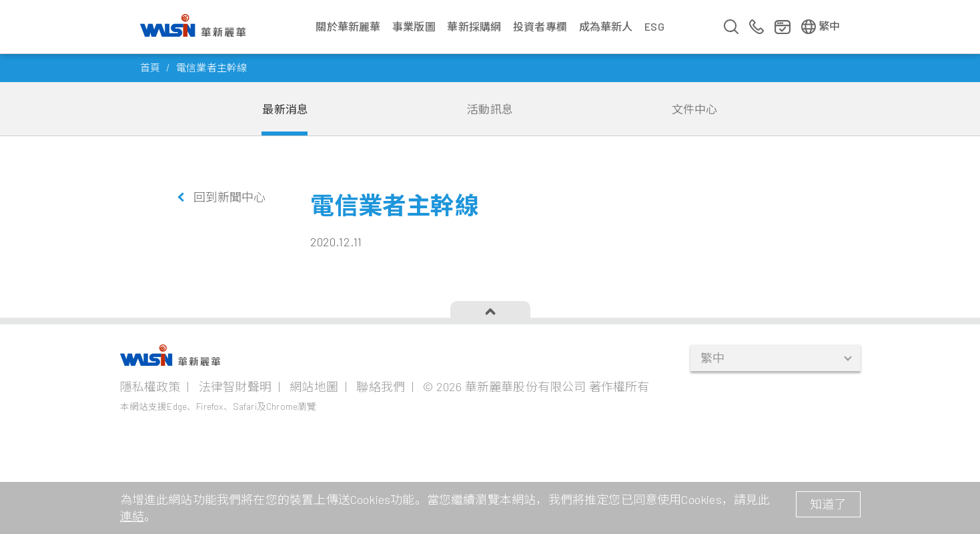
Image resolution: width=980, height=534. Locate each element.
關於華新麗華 (348, 26)
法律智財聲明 (235, 386)
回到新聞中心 (230, 197)
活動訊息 (490, 109)
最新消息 (285, 109)
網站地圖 (314, 386)
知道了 (828, 504)
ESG (654, 26)
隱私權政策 (150, 386)
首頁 (150, 67)
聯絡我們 (381, 386)
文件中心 (695, 109)
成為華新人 (606, 26)
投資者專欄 (540, 26)
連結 (132, 516)
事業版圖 (414, 26)
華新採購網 (474, 26)
